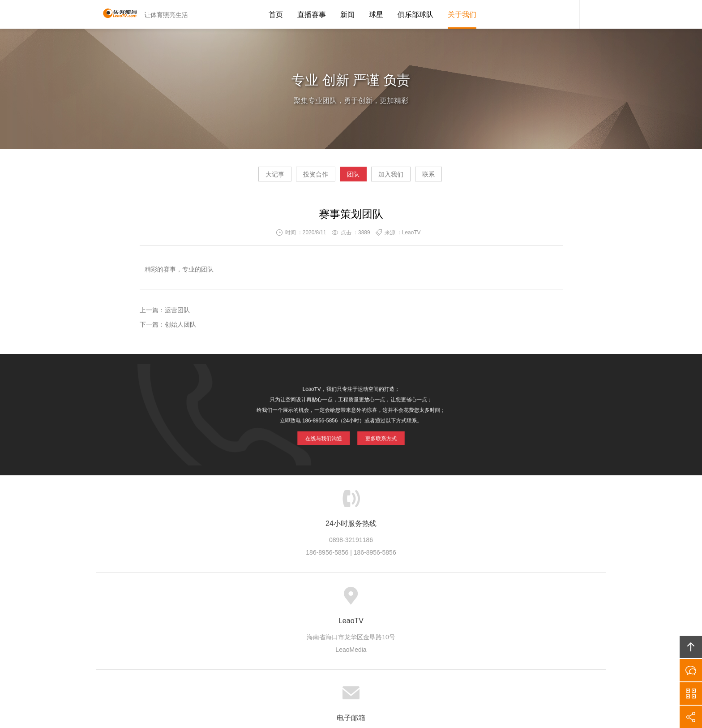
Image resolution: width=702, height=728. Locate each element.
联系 (462, 177)
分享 (691, 717)
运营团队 (177, 314)
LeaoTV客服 (566, 14)
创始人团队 (180, 328)
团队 (353, 177)
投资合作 (299, 177)
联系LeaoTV (439, 600)
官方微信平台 (691, 694)
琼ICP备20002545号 (366, 672)
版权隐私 (351, 600)
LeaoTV (116, 14)
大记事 (241, 177)
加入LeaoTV (393, 600)
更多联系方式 (380, 436)
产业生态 (277, 600)
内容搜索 (593, 14)
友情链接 (481, 600)
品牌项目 (314, 600)
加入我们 (408, 177)
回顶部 (691, 647)
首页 (276, 15)
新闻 (347, 15)
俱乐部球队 (415, 15)
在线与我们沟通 (324, 436)
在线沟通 (691, 670)
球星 (376, 15)
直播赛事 (312, 15)
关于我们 (462, 15)
